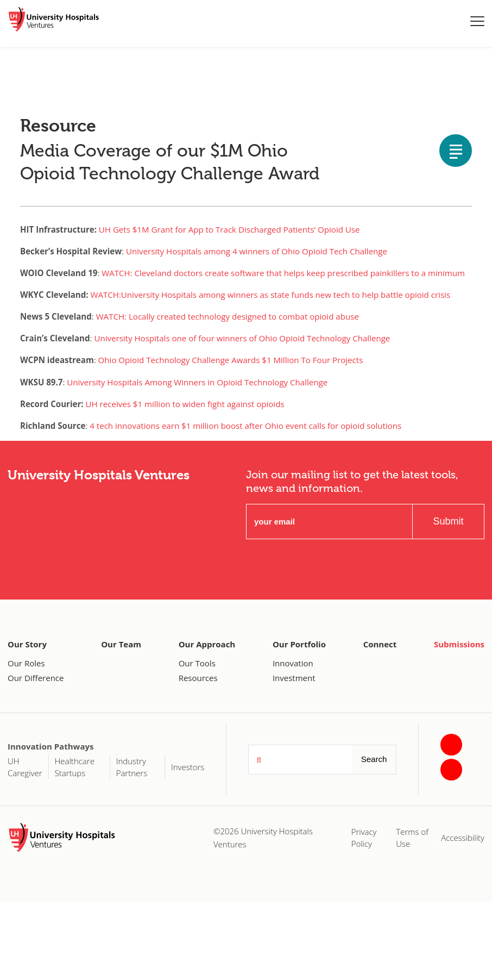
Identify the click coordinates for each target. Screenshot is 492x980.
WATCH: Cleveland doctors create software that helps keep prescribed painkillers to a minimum (283, 273)
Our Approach (207, 644)
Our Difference (36, 678)
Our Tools (197, 663)
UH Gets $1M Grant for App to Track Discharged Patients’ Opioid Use (229, 229)
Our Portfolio (299, 644)
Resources (198, 678)
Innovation (293, 663)
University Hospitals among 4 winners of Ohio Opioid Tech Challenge (257, 251)
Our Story (27, 644)
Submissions (459, 644)
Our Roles (26, 663)
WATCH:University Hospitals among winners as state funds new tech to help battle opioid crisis (271, 295)
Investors (188, 767)
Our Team (121, 644)
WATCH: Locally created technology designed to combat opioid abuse (228, 316)
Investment (294, 678)
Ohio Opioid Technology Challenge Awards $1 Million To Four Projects (231, 360)
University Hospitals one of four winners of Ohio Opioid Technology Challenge (242, 338)
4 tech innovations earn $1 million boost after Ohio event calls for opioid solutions (245, 426)
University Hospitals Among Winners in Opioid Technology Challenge (197, 382)
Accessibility (463, 838)
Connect (380, 644)
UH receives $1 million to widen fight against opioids (185, 404)
